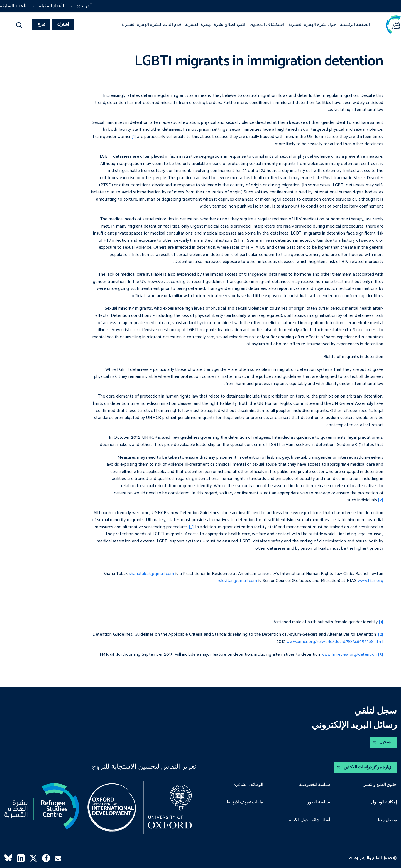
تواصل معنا (387, 820)
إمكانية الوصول (384, 802)
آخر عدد (84, 6)
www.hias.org (371, 581)
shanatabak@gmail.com (152, 574)
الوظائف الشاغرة (248, 785)
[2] (381, 500)
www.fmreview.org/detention (349, 654)
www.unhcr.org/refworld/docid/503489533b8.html (335, 642)
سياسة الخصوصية (315, 785)
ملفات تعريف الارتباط (245, 802)
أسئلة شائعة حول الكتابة (310, 820)
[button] (19, 26)
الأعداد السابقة (14, 6)
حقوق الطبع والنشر (380, 785)
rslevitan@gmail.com (238, 581)
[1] (134, 137)
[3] (191, 527)
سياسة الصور (318, 802)
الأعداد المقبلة (52, 6)
